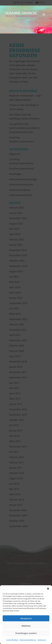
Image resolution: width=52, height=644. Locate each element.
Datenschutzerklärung (28, 640)
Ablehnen (26, 626)
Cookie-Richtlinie (12, 640)
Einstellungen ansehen (26, 633)
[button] (48, 589)
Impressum (42, 640)
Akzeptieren (26, 618)
